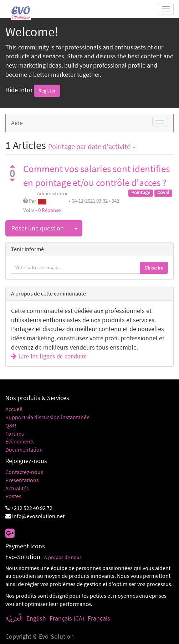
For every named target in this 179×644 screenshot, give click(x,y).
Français (99, 618)
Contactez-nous (24, 472)
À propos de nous (63, 557)
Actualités (17, 488)
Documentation (24, 449)
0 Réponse (49, 210)
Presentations (22, 480)
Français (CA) (67, 618)
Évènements (20, 441)
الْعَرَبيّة (14, 618)
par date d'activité (92, 147)
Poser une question (38, 228)
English (36, 618)
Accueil (14, 409)
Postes (13, 496)
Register (47, 91)
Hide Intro (19, 90)
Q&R (11, 425)
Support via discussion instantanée (47, 417)
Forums (15, 433)
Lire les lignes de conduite (52, 356)
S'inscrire (154, 268)
